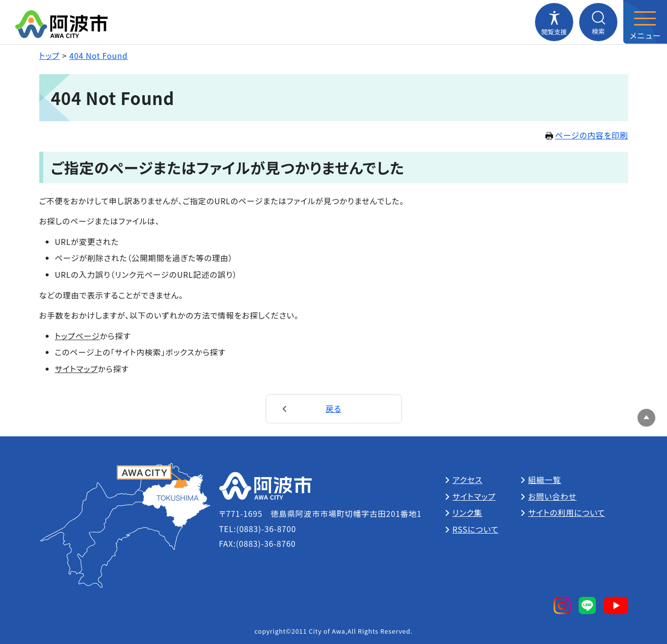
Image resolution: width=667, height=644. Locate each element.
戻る (334, 408)
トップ (50, 55)
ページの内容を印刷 (587, 135)
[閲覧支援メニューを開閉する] (554, 22)
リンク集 (467, 512)
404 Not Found (98, 55)
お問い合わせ (552, 496)
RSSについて (476, 529)
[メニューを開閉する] (645, 22)
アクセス (467, 480)
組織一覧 (545, 480)
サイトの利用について (567, 512)
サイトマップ (77, 369)
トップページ (78, 336)
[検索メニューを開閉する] (598, 22)
